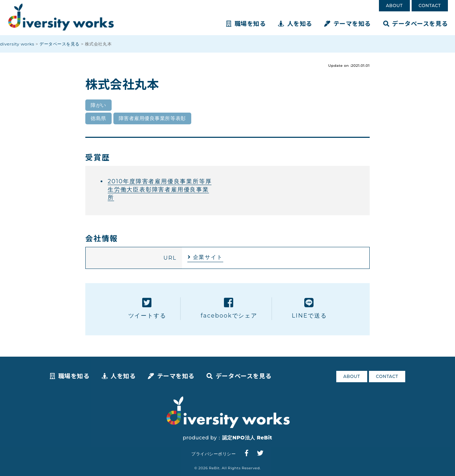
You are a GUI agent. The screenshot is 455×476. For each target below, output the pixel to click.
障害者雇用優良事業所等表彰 (152, 118)
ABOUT (394, 6)
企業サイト (208, 257)
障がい (98, 105)
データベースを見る (416, 23)
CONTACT (430, 6)
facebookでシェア (229, 308)
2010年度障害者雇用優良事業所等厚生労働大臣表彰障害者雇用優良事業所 (160, 189)
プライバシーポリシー (213, 454)
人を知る (295, 23)
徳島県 (98, 118)
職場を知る (246, 23)
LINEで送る (309, 308)
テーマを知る (347, 23)
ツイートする (147, 308)
